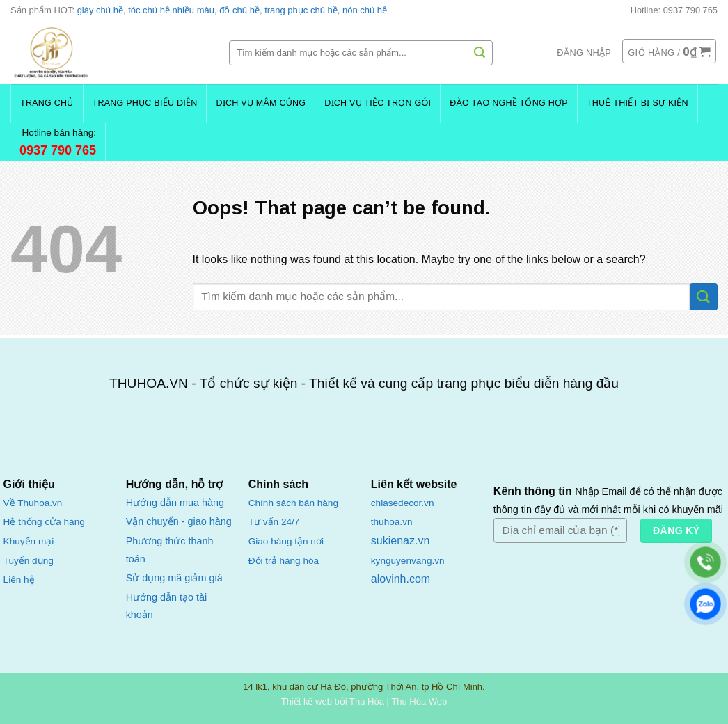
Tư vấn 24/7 (274, 522)
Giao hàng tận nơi (286, 541)
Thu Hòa (367, 701)
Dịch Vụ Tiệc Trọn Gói (378, 103)
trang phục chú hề (301, 10)
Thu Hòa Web (419, 701)
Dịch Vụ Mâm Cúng (261, 103)
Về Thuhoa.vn (33, 503)
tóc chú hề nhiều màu (171, 10)
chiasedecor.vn (403, 503)
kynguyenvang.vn (408, 561)
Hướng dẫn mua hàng (175, 503)
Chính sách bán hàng (293, 503)
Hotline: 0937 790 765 (674, 10)
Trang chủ (47, 103)
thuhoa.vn (392, 522)
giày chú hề (100, 10)
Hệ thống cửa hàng (44, 522)
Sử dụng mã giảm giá (174, 578)
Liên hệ (19, 580)
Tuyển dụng (29, 561)
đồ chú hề (239, 10)
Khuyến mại (29, 541)
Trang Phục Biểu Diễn (145, 103)
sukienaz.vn (401, 541)
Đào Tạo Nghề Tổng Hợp (509, 103)
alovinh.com (401, 579)
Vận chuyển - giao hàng (179, 521)
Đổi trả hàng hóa (284, 561)
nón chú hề (365, 10)
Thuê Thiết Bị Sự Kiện (638, 103)
